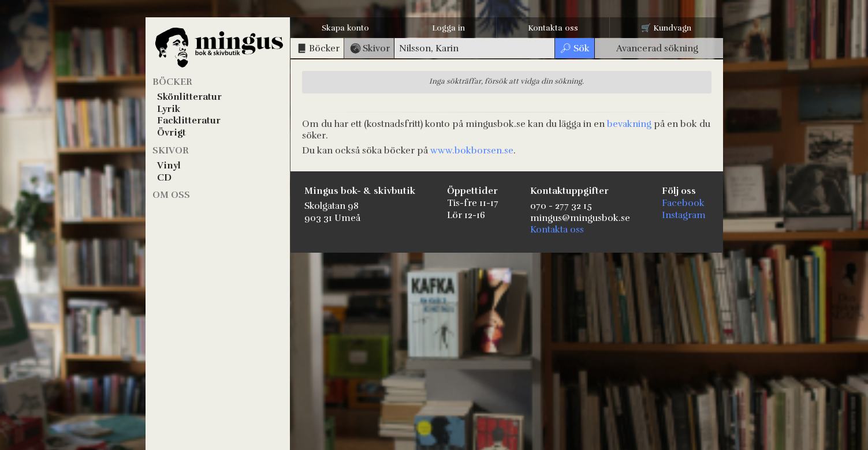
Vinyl (169, 166)
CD (164, 178)
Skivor (171, 151)
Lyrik (169, 109)
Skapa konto (345, 28)
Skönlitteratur (189, 97)
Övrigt (172, 133)
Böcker (172, 82)
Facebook (683, 203)
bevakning (629, 124)
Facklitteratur (189, 121)
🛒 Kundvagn (666, 28)
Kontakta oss (553, 28)
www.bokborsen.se (472, 151)
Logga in (448, 28)
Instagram (684, 215)
